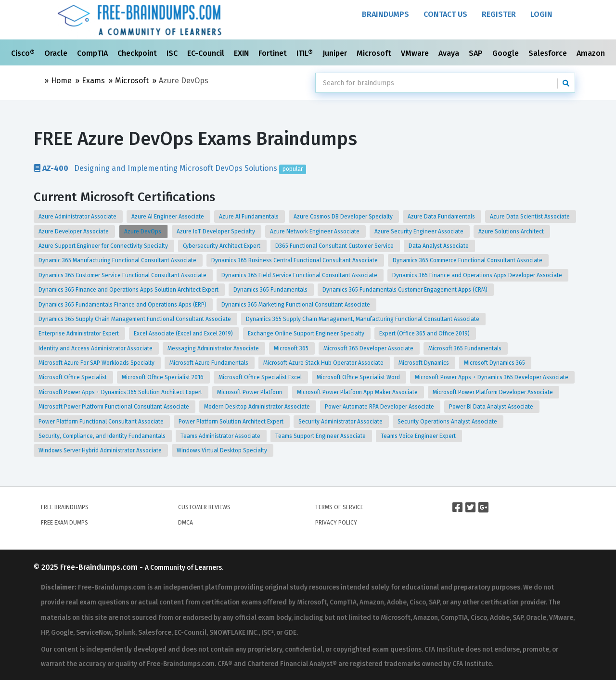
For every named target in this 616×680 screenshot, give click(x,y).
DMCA (186, 523)
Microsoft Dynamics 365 (495, 363)
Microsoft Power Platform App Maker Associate (358, 392)
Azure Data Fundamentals (442, 217)
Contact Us (445, 14)
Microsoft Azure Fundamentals (210, 363)
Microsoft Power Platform (250, 392)
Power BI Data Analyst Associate (492, 407)
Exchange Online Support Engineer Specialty (307, 334)
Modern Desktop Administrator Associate (258, 407)
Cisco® (24, 53)
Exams (93, 81)
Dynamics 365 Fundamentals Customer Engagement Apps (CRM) (406, 290)
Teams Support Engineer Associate (321, 436)
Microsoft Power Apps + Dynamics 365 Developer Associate (492, 377)
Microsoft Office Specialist (73, 377)
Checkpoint (138, 53)
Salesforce (549, 53)
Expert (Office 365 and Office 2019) (425, 334)
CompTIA (93, 53)
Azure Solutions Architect (512, 231)
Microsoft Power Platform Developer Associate (494, 392)
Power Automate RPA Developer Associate (380, 407)
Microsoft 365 (292, 348)
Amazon (592, 53)
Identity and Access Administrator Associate (96, 348)
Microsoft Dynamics (424, 363)
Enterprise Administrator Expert (79, 334)
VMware (416, 53)
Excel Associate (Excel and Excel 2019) (184, 334)
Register (499, 14)
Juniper (336, 53)
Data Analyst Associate (439, 246)
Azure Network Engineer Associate (315, 231)
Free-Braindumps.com (100, 567)
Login (541, 14)
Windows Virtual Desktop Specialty (223, 450)
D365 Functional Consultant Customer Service (335, 246)
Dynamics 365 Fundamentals (271, 290)
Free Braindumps (65, 507)
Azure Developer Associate (74, 231)
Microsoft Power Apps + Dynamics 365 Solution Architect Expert (121, 392)
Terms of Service (339, 507)
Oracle (57, 53)
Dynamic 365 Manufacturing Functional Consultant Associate (118, 260)
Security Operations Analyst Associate (448, 422)
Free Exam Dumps (64, 523)
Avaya (450, 53)
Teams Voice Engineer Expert (419, 436)
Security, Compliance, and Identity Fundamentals (103, 436)
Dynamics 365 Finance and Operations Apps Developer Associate (478, 275)
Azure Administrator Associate (78, 217)
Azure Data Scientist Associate (531, 217)
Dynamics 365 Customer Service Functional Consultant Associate (123, 275)
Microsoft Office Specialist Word (359, 377)
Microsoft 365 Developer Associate (369, 348)
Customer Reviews (204, 507)
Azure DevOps (143, 231)
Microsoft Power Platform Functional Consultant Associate (115, 407)
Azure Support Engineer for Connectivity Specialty (104, 246)
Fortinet (274, 53)
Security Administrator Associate (341, 422)
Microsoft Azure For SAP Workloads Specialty (97, 363)
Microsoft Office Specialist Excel (261, 377)
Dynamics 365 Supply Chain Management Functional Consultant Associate (135, 319)
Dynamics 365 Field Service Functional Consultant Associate (300, 275)
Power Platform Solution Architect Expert (232, 422)
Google (507, 53)
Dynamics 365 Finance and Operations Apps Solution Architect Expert (129, 290)
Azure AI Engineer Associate (168, 217)
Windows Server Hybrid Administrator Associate (101, 450)
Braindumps (385, 14)
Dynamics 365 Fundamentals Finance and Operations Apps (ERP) (123, 305)
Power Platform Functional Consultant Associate (102, 422)
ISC (173, 53)
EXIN (242, 53)
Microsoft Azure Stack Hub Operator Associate (324, 363)
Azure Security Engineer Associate (420, 231)
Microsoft (375, 53)
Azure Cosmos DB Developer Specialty (344, 217)
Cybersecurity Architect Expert (222, 246)
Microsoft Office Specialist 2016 (163, 377)
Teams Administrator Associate (221, 436)
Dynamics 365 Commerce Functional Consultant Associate (468, 260)
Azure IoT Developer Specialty (217, 231)
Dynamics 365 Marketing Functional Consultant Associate (296, 305)
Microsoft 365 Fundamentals (466, 348)
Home (61, 81)
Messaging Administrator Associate (214, 348)
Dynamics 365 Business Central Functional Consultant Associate (295, 260)
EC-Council (207, 53)
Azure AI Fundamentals (250, 217)
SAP (477, 53)
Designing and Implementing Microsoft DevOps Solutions (170, 168)
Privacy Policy (336, 523)
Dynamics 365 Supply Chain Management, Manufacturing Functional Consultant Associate (363, 319)
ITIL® (306, 53)
